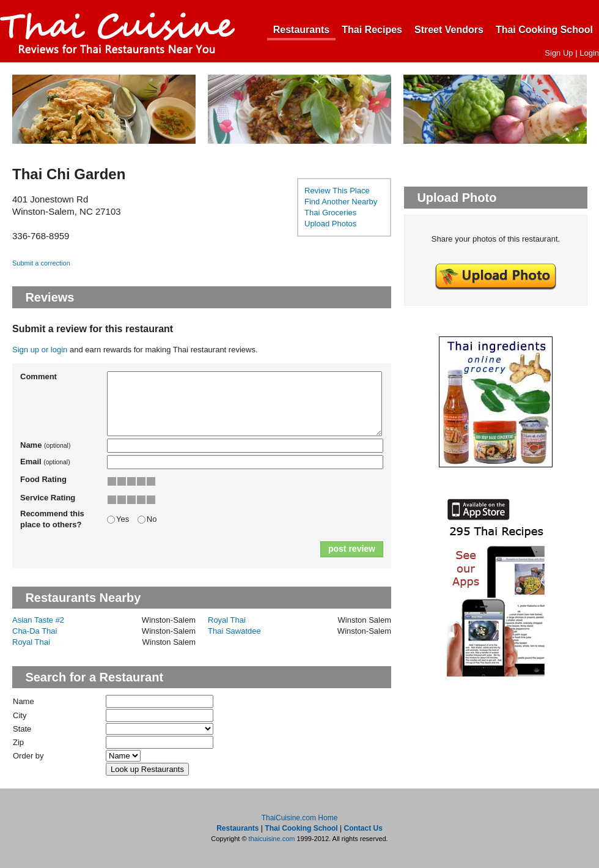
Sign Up (559, 53)
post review (352, 549)
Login (589, 53)
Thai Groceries (330, 213)
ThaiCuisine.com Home (300, 818)
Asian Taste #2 (38, 620)
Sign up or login (40, 350)
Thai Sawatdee (234, 631)
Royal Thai (227, 620)
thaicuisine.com (272, 839)
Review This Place (337, 191)
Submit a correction (41, 263)
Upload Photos (330, 224)
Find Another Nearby (341, 202)
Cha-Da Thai (35, 631)
